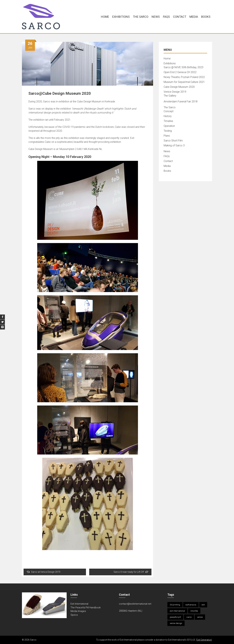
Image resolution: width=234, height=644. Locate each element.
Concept (169, 111)
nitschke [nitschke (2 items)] (194, 611)
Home (105, 17)
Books (206, 17)
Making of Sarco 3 (174, 145)
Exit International (79, 604)
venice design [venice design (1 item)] (176, 623)
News (156, 17)
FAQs (166, 17)
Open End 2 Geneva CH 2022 (180, 72)
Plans (167, 136)
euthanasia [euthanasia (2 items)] (191, 605)
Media (194, 17)
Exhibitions (121, 17)
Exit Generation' (204, 640)
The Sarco (141, 17)
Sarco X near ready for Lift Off (131, 572)
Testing (168, 131)
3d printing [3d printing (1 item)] (175, 605)
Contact (180, 17)
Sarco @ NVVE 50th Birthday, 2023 (183, 67)
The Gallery (170, 96)
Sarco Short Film (173, 141)
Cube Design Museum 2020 (179, 87)
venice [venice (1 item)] (200, 617)
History (168, 116)
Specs (74, 615)
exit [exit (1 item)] (203, 605)
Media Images (78, 611)
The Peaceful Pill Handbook (86, 608)
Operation (169, 126)
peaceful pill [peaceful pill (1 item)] (175, 617)
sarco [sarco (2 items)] (189, 617)
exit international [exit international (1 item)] (177, 611)
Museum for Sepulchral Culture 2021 (184, 82)
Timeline (168, 121)
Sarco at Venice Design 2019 (44, 572)
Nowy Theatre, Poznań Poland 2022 (184, 77)
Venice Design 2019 (175, 92)
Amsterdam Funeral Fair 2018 (181, 102)
